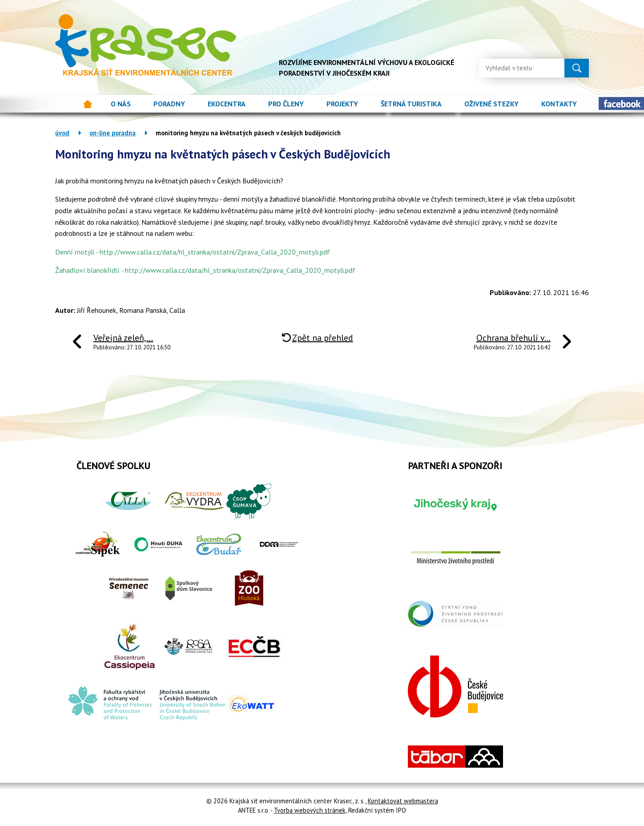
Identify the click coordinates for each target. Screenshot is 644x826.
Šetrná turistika (411, 104)
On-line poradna (113, 133)
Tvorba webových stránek (310, 810)
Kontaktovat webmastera (403, 801)
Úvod (88, 104)
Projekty (342, 104)
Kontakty (559, 104)
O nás (121, 104)
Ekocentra (227, 104)
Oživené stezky (491, 104)
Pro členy (286, 104)
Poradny (169, 104)
